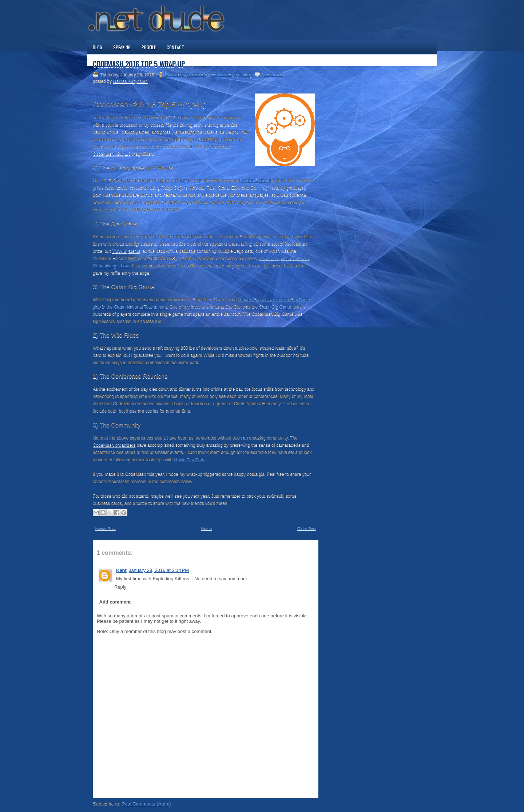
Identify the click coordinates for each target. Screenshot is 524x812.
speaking (243, 75)
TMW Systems (126, 251)
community (198, 75)
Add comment (115, 602)
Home (207, 528)
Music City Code (190, 459)
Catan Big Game (275, 307)
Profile (149, 47)
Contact (175, 47)
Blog (98, 47)
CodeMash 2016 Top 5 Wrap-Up (139, 64)
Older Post (307, 528)
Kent (121, 570)
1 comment (272, 75)
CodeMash (174, 75)
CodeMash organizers (114, 445)
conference (221, 75)
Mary (264, 188)
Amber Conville (256, 180)
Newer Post (105, 528)
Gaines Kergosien (130, 81)
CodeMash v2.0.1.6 (112, 154)
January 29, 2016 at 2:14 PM (159, 570)
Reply (120, 587)
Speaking (122, 47)
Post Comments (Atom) (146, 803)
